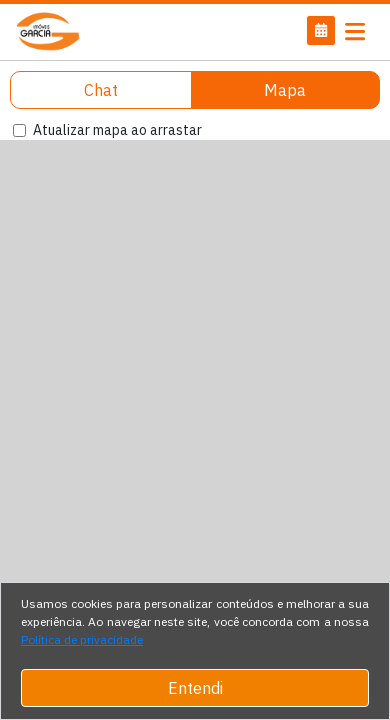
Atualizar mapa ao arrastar (117, 130)
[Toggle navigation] (355, 32)
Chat (101, 90)
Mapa (285, 90)
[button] (321, 30)
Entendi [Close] (195, 688)
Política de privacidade (82, 639)
